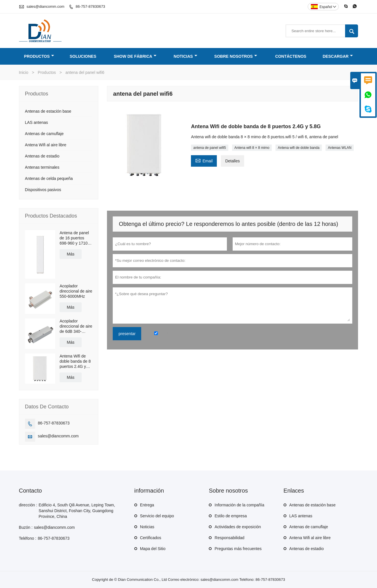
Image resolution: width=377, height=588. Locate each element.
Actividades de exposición (238, 527)
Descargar (338, 56)
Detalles (232, 161)
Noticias (185, 56)
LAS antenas (37, 122)
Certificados (151, 538)
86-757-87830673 (90, 6)
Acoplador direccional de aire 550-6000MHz (76, 291)
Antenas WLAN (340, 148)
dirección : (28, 505)
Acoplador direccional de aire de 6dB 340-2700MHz (76, 326)
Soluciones (83, 56)
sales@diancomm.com (45, 6)
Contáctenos (291, 56)
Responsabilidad (229, 538)
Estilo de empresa (231, 516)
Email (204, 160)
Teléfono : (28, 538)
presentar (127, 334)
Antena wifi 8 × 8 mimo (252, 148)
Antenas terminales (42, 167)
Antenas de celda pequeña (49, 178)
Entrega (147, 505)
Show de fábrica (135, 56)
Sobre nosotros (236, 56)
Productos (39, 56)
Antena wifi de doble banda (299, 148)
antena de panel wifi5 (209, 148)
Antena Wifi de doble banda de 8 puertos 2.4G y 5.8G (75, 361)
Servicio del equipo (157, 516)
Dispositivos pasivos (43, 190)
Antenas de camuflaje (44, 134)
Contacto (30, 491)
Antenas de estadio (42, 156)
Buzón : (26, 527)
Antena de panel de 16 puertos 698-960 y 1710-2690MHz (74, 238)
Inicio (24, 72)
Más (70, 254)
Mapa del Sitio (153, 549)
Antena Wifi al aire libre (46, 145)
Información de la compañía (239, 505)
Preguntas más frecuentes (238, 549)
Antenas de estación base (48, 111)
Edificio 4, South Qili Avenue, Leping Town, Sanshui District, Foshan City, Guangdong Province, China (77, 511)
